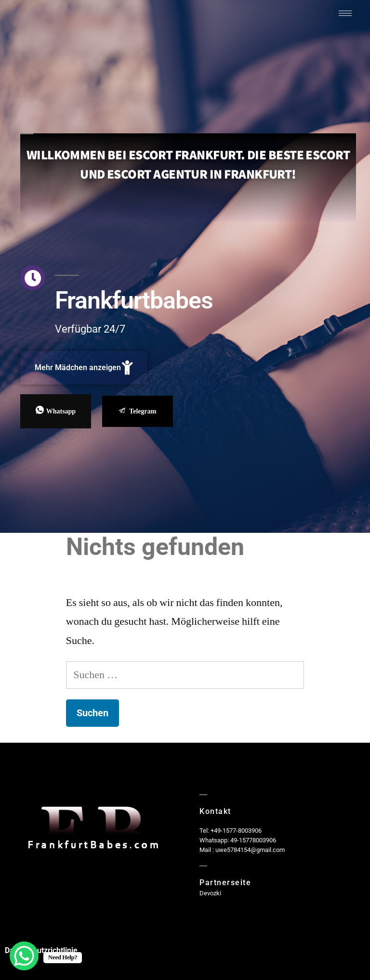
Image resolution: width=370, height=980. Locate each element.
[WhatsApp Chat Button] (24, 956)
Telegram (137, 411)
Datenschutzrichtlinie (41, 950)
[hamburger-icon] (345, 13)
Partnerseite (225, 883)
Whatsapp (56, 411)
